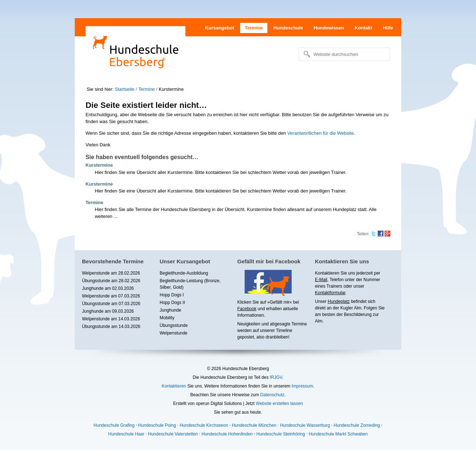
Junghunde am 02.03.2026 (108, 288)
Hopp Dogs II (172, 303)
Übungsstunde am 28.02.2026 (111, 281)
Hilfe (388, 28)
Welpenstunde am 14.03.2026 (111, 319)
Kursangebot (219, 28)
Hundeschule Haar (126, 434)
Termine (254, 28)
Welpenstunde (174, 333)
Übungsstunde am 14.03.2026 (111, 327)
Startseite (124, 89)
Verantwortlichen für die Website (321, 133)
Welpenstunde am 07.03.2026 (111, 296)
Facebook (247, 309)
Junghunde (170, 310)
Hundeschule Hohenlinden (227, 434)
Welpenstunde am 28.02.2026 (111, 273)
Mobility (167, 318)
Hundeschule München (254, 425)
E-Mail (321, 280)
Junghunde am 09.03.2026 (108, 311)
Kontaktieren (174, 386)
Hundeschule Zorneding (357, 425)
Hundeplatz (339, 301)
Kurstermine (99, 165)
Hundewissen (329, 28)
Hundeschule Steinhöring (281, 434)
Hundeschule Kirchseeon (204, 425)
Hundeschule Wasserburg (305, 425)
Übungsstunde (174, 325)
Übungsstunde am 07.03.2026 (111, 304)
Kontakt (364, 28)
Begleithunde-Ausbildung (184, 273)
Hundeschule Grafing (114, 425)
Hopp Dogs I (172, 295)
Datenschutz (272, 395)
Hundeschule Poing (157, 425)
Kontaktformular (330, 293)
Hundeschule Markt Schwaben (338, 434)
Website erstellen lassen (279, 404)
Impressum (302, 386)
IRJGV (276, 377)
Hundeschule (288, 28)
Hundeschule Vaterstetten (173, 434)
